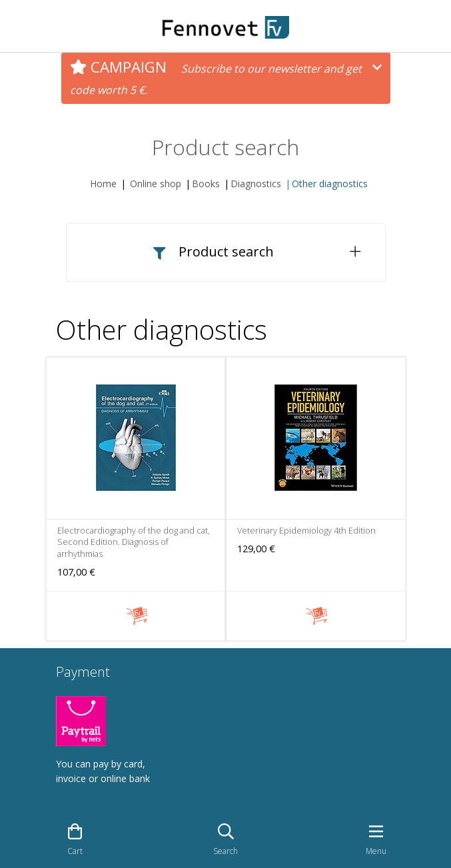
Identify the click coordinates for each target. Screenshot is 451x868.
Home (103, 184)
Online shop (156, 184)
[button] (226, 252)
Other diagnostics (330, 184)
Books (206, 184)
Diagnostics (256, 184)
